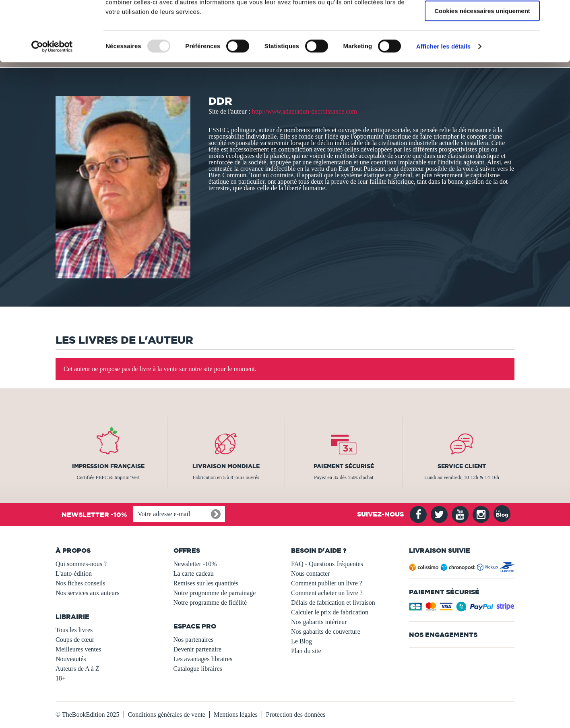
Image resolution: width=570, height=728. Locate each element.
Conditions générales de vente (167, 715)
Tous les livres (74, 630)
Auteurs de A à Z (77, 669)
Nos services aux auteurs (88, 593)
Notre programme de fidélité (210, 603)
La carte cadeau (194, 573)
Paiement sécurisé (344, 466)
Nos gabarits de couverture (326, 632)
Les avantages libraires (203, 659)
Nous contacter (310, 573)
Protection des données (296, 715)
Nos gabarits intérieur (319, 622)
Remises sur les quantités (206, 583)
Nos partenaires (194, 640)
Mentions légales (236, 715)
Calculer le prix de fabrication (330, 612)
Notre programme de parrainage (215, 593)
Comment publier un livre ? (327, 583)
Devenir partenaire (197, 649)
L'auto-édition (74, 573)
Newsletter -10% (195, 564)
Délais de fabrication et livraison (333, 603)
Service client (462, 466)
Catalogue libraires (198, 669)
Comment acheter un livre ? (327, 593)
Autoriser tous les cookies (482, 20)
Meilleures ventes (78, 649)
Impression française (108, 466)
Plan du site (306, 651)
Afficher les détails (443, 103)
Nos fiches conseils (81, 583)
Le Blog (302, 641)
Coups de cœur (75, 640)
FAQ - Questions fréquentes (327, 564)
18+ (61, 678)
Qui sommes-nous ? (81, 564)
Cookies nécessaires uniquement (482, 67)
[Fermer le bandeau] (558, 12)
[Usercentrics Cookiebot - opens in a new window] (52, 103)
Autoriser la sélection (482, 44)
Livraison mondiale (226, 466)
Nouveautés (71, 659)
